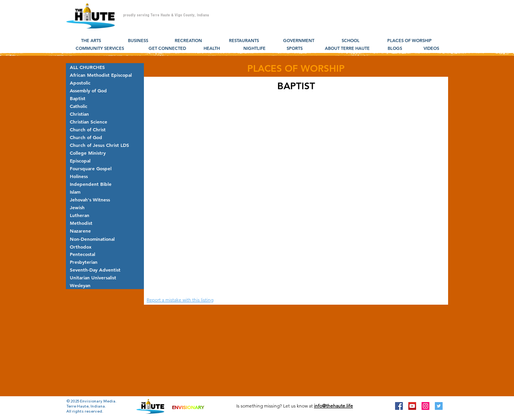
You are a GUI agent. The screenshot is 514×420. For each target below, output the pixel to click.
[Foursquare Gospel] (105, 168)
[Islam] (105, 192)
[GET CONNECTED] (167, 49)
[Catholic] (105, 106)
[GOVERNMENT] (299, 41)
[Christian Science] (105, 122)
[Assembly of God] (105, 90)
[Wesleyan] (105, 285)
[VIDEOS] (431, 49)
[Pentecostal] (105, 254)
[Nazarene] (105, 231)
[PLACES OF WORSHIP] (409, 41)
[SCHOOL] (350, 41)
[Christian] (105, 114)
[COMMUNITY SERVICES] (100, 49)
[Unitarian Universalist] (105, 277)
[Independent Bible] (105, 184)
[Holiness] (105, 176)
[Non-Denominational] (105, 239)
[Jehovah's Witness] (105, 199)
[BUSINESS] (138, 41)
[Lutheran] (105, 215)
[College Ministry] (105, 153)
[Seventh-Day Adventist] (105, 270)
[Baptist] (105, 98)
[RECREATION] (188, 41)
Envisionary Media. (98, 401)
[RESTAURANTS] (244, 41)
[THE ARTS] (91, 41)
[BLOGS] (395, 49)
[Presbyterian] (105, 262)
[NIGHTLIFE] (254, 49)
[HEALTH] (212, 49)
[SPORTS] (295, 49)
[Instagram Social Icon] (425, 406)
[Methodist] (105, 223)
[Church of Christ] (105, 129)
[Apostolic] (105, 83)
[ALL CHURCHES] (105, 67)
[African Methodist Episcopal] (105, 75)
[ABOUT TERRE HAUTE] (347, 49)
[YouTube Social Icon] (412, 406)
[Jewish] (105, 207)
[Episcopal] (105, 161)
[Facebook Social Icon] (399, 406)
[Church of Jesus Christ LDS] (105, 145)
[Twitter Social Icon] (439, 406)
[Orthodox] (105, 247)
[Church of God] (105, 137)
